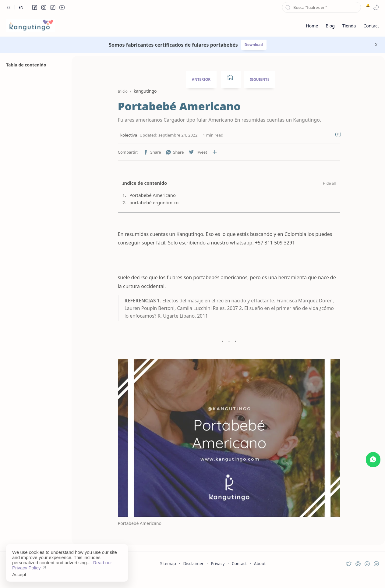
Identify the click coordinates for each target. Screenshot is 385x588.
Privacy (218, 574)
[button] (34, 7)
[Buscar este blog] (321, 7)
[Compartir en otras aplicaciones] (207, 152)
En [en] (21, 7)
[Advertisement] (35, 368)
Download (254, 45)
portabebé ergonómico (147, 202)
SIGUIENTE (260, 79)
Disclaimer (193, 574)
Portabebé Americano (145, 195)
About (260, 574)
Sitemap (168, 574)
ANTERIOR (201, 79)
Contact (239, 574)
